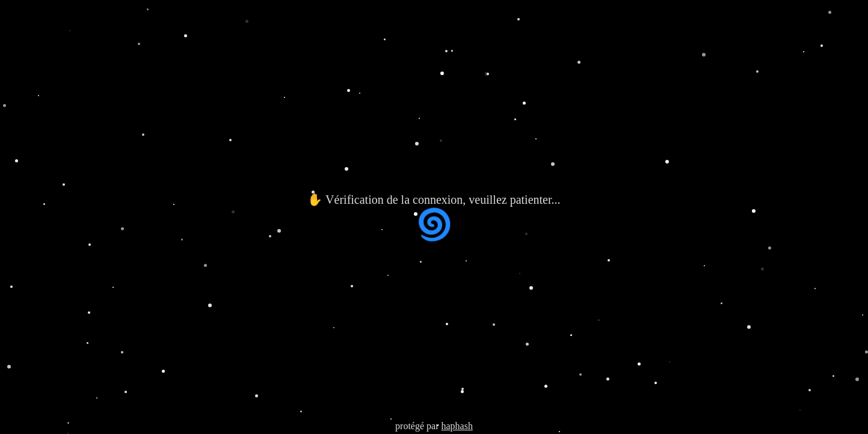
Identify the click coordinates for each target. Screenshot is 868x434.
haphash (457, 426)
